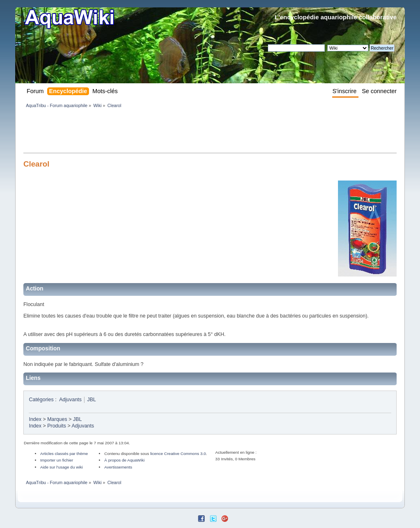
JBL (92, 400)
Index (35, 419)
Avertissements (118, 467)
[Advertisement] (173, 132)
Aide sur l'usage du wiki (62, 467)
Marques (57, 419)
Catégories (41, 400)
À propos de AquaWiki (124, 460)
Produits (57, 426)
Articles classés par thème (64, 454)
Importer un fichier (57, 460)
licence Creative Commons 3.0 (178, 454)
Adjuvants (70, 400)
